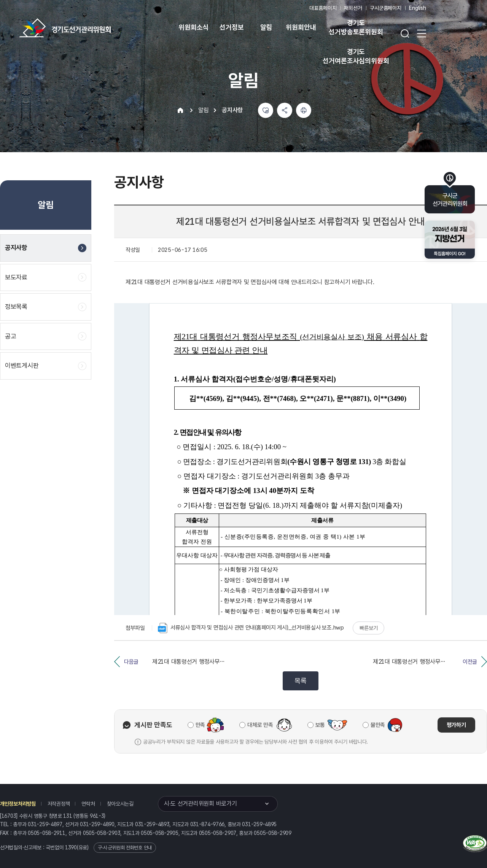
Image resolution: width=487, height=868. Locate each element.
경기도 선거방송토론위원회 (356, 27)
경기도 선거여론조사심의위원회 (356, 56)
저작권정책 (59, 804)
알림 (266, 27)
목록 (300, 681)
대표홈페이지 (323, 8)
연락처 (88, 804)
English (418, 8)
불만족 (378, 725)
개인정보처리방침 (18, 804)
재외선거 (353, 8)
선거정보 (232, 27)
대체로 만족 (260, 725)
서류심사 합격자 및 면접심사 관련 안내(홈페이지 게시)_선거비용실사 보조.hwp (251, 628)
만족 (200, 725)
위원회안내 (301, 27)
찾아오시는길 (120, 804)
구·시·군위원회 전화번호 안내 (125, 848)
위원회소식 (193, 27)
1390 (71, 847)
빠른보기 (368, 628)
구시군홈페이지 (386, 8)
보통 (320, 725)
